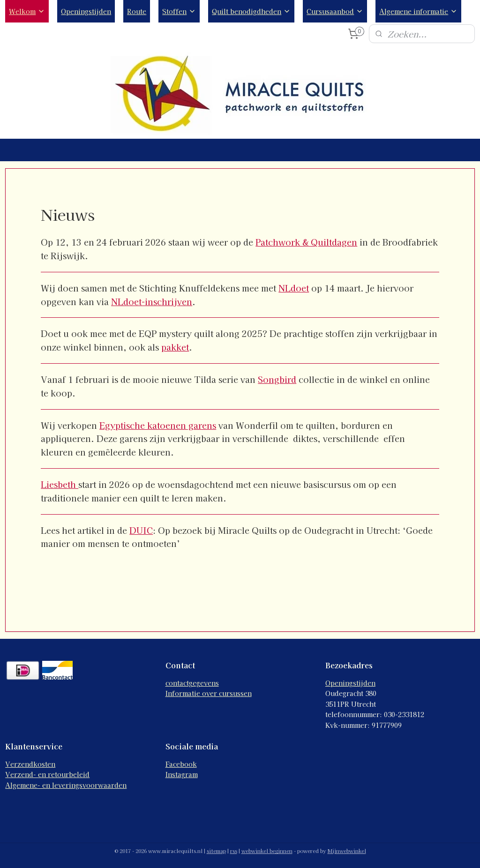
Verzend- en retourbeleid (47, 774)
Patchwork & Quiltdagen (306, 242)
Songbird (277, 379)
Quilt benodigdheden (251, 11)
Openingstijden (86, 11)
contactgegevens (192, 683)
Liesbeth (60, 484)
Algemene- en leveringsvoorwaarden (66, 785)
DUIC (141, 530)
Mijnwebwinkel (347, 851)
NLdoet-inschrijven (152, 301)
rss (234, 851)
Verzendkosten (30, 764)
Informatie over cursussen (209, 693)
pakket (175, 347)
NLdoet (294, 288)
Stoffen (179, 11)
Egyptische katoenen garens (158, 425)
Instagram (182, 774)
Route (137, 11)
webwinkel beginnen (267, 851)
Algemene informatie (418, 11)
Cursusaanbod (335, 11)
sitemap (216, 851)
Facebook (181, 764)
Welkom (27, 11)
